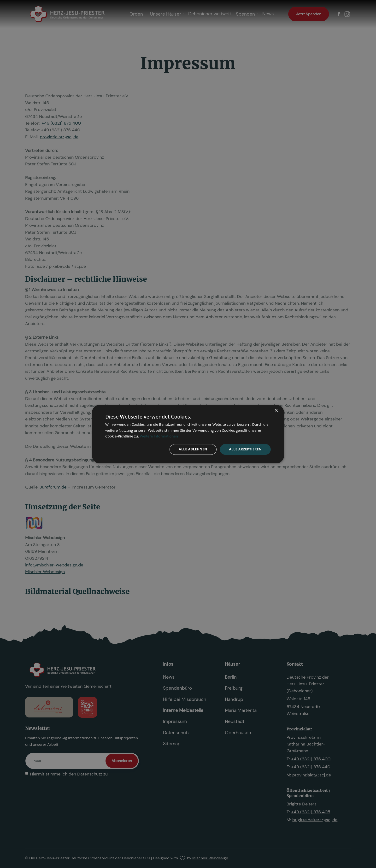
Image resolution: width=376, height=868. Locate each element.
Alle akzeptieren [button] (245, 449)
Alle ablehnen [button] (193, 449)
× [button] (276, 411)
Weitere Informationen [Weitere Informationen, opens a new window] (159, 436)
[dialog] (188, 434)
